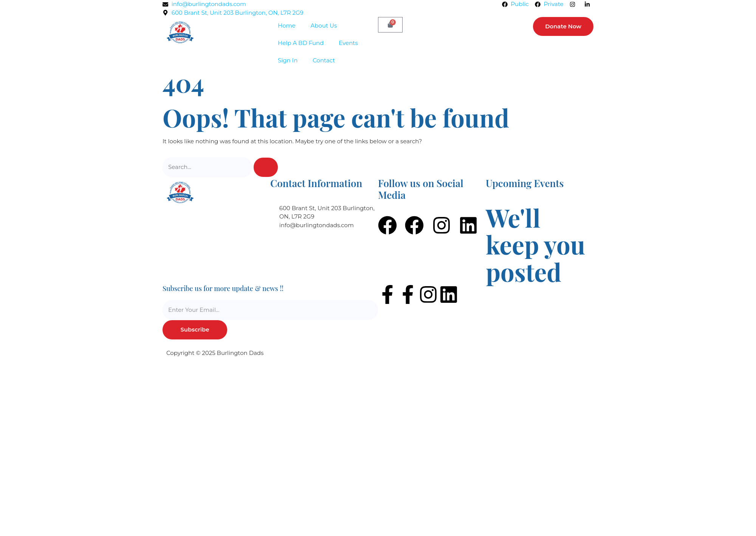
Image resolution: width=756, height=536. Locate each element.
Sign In (288, 60)
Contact (324, 60)
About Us (324, 26)
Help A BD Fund (301, 43)
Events (348, 43)
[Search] (266, 167)
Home (287, 26)
